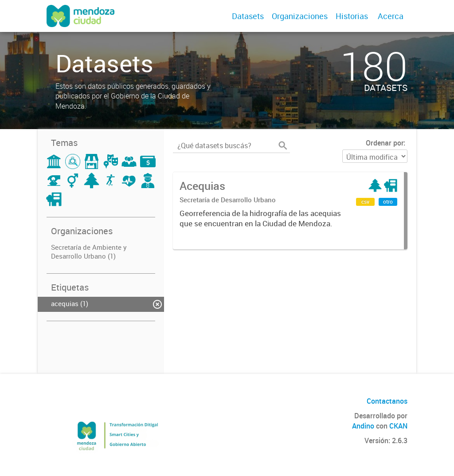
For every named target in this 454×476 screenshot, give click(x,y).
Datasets (248, 16)
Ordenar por (385, 143)
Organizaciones (300, 16)
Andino (363, 426)
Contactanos (387, 401)
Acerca (391, 16)
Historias (352, 16)
